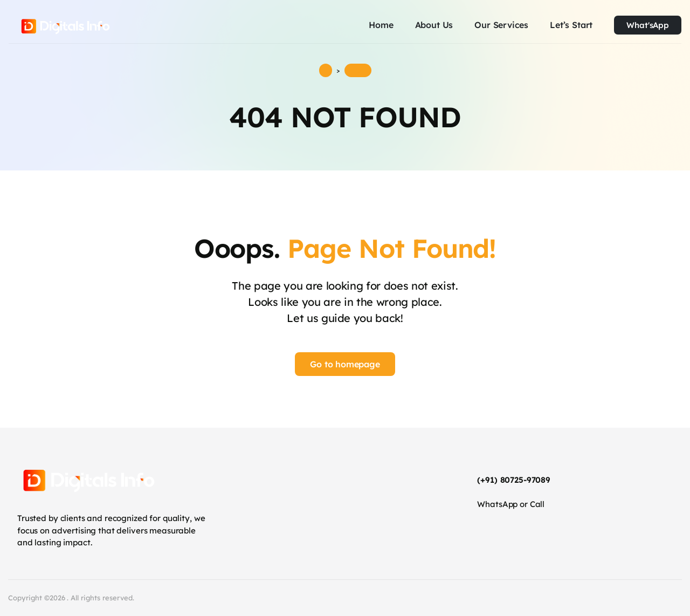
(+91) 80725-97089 (514, 480)
